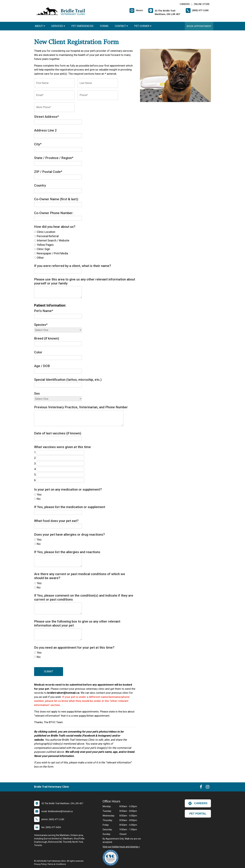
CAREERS (185, 4)
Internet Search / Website (53, 240)
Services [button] (58, 26)
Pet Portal (198, 814)
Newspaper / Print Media (52, 253)
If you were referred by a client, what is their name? (73, 266)
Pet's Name (44, 311)
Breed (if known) (47, 338)
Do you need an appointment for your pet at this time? (74, 648)
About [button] (40, 26)
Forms (104, 26)
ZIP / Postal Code (48, 172)
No (39, 499)
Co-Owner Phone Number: (54, 213)
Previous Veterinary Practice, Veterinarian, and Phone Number (81, 407)
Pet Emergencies (82, 26)
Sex (37, 393)
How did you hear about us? (55, 227)
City (38, 144)
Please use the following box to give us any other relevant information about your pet (77, 623)
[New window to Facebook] (201, 788)
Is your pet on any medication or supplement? (68, 489)
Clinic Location (46, 232)
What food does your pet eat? (56, 521)
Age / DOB (42, 366)
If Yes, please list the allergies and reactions (67, 552)
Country (40, 185)
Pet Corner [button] (143, 26)
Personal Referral (48, 236)
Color (38, 352)
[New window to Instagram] (208, 788)
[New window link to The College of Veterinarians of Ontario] (111, 858)
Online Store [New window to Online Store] (202, 4)
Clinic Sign (43, 249)
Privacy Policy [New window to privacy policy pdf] (40, 864)
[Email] (54, 95)
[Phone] (98, 95)
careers (198, 803)
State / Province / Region (54, 158)
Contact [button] (121, 26)
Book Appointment (199, 26)
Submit (49, 671)
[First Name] (54, 83)
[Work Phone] (54, 107)
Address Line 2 (45, 130)
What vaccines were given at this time (62, 447)
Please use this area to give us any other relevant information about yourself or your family (85, 281)
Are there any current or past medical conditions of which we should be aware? (80, 576)
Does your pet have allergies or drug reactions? (69, 535)
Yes (39, 494)
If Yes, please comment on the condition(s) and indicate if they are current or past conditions (84, 597)
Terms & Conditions (57, 864)
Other (40, 258)
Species (41, 325)
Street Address (47, 117)
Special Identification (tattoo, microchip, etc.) (68, 380)
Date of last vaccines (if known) (58, 433)
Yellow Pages (45, 245)
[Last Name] (98, 83)
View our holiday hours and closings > (121, 847)
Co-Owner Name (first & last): (56, 199)
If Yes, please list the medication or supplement (70, 507)
